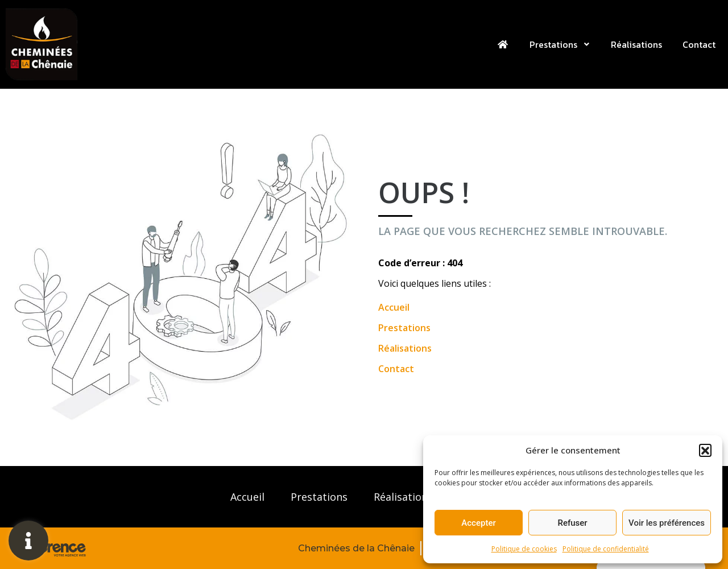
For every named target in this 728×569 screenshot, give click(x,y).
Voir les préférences (667, 523)
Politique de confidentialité (606, 549)
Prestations (560, 44)
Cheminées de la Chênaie (356, 548)
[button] (705, 450)
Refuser (572, 523)
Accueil (394, 307)
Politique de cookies (524, 549)
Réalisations (636, 44)
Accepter (478, 523)
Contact (699, 44)
